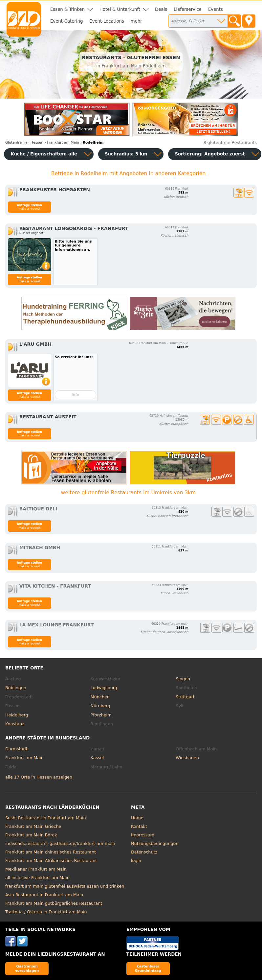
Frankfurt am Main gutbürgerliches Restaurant (54, 903)
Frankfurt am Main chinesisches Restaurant (51, 852)
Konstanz (15, 724)
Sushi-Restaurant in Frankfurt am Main (46, 818)
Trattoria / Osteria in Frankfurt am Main (46, 912)
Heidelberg (17, 715)
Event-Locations (107, 21)
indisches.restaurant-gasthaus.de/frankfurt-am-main (60, 843)
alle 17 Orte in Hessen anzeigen (39, 777)
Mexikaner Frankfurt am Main (36, 869)
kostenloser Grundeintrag (148, 968)
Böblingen (16, 688)
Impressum (143, 835)
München (100, 697)
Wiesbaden (187, 758)
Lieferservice (188, 9)
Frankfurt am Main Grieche (33, 826)
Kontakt (139, 826)
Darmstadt (16, 749)
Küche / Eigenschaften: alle (44, 154)
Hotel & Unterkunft (120, 9)
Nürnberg (100, 706)
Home (137, 818)
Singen (183, 679)
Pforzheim (101, 715)
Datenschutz (144, 852)
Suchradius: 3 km (126, 154)
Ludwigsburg (104, 688)
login (136, 861)
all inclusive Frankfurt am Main (37, 878)
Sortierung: (210, 154)
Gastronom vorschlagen (27, 968)
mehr (136, 21)
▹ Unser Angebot (31, 233)
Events (216, 9)
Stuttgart (185, 697)
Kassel (97, 758)
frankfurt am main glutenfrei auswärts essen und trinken (65, 886)
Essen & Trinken (67, 9)
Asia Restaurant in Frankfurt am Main (44, 895)
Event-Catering (66, 21)
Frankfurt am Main (24, 758)
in (16, 142)
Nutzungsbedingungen (155, 843)
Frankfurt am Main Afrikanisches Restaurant (51, 861)
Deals (161, 9)
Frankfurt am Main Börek (31, 835)
